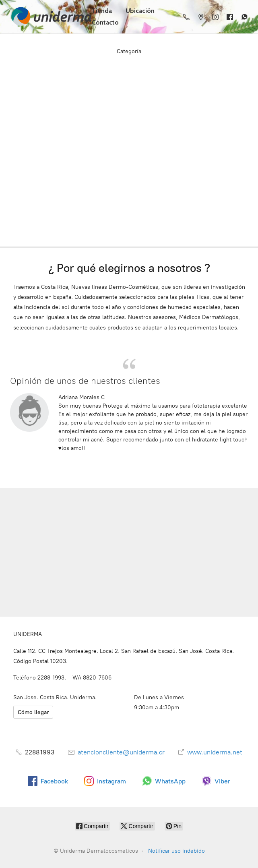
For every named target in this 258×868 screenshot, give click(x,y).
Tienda (102, 11)
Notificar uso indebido (176, 851)
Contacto (105, 22)
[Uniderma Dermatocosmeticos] (49, 17)
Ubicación (140, 11)
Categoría (129, 51)
